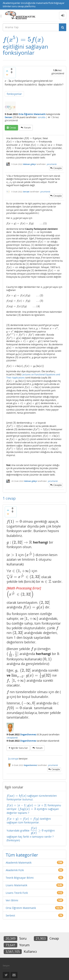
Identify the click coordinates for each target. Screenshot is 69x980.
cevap (13, 128)
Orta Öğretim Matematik (32, 114)
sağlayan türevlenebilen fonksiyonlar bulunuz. (32, 798)
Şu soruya (13, 759)
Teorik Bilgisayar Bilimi (20, 878)
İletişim (6, 966)
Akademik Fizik (15, 870)
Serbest (10, 915)
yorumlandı (52, 164)
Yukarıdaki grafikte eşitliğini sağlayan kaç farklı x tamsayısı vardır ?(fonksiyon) (31, 834)
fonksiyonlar (14, 94)
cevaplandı (12, 738)
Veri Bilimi (12, 900)
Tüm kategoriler (22, 855)
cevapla (57, 168)
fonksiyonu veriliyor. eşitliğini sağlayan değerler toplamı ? (34, 809)
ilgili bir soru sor (19, 748)
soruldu (42, 117)
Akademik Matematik (19, 863)
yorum (27, 128)
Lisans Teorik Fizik (17, 893)
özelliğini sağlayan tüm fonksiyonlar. (29, 821)
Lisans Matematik (16, 885)
